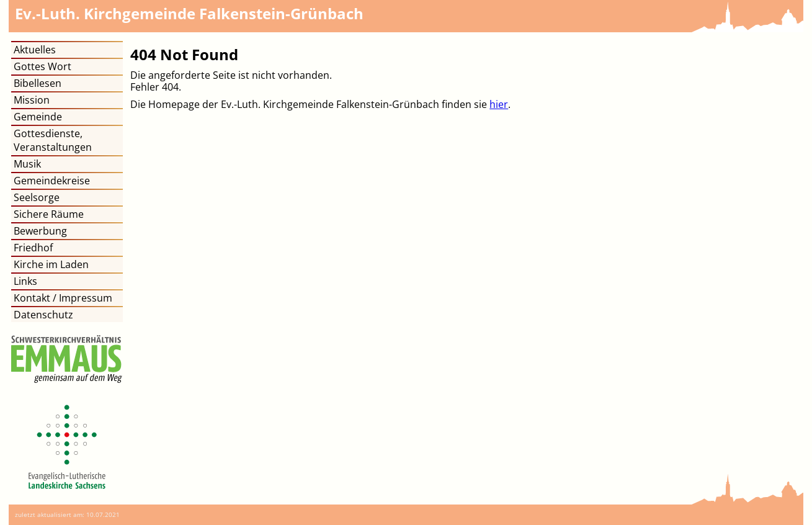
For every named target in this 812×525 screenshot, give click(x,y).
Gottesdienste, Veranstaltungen (53, 140)
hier (499, 104)
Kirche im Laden (51, 264)
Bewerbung (40, 231)
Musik (27, 164)
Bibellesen (38, 83)
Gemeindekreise (52, 181)
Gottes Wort (42, 66)
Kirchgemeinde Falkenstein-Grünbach (189, 13)
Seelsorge (37, 197)
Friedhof (33, 248)
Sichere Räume (49, 214)
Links (25, 281)
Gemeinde (38, 117)
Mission (32, 100)
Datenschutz (43, 315)
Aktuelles (35, 50)
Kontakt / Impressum (63, 298)
